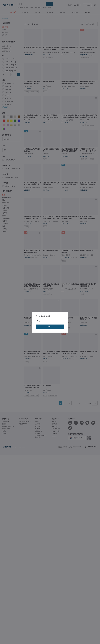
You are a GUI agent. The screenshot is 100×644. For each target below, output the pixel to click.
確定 (50, 327)
